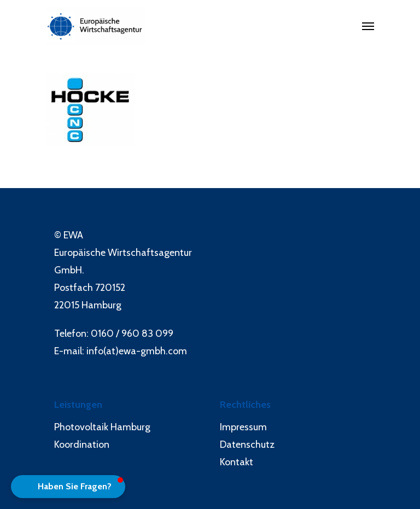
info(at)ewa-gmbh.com (137, 351)
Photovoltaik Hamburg (102, 427)
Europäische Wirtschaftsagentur (123, 253)
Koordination (82, 444)
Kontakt (237, 462)
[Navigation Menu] (368, 26)
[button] (68, 487)
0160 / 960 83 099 (132, 334)
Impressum (243, 427)
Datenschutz (247, 444)
